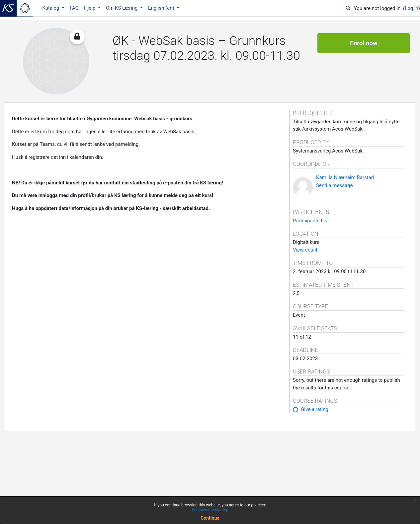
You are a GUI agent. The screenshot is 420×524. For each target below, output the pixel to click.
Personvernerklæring (210, 510)
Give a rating (315, 409)
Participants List (311, 221)
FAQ (74, 8)
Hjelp (90, 8)
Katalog (51, 8)
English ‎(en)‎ (162, 8)
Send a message (334, 185)
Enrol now (364, 43)
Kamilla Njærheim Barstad (345, 177)
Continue (210, 518)
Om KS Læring (122, 8)
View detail (305, 250)
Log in (412, 8)
